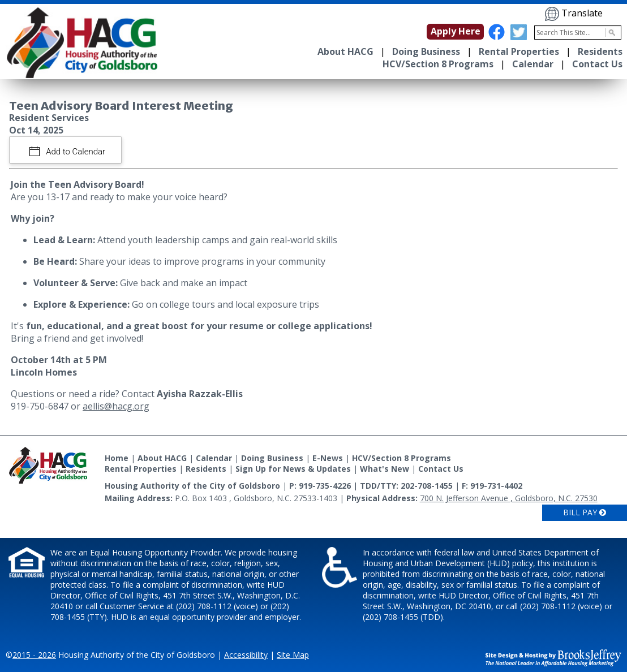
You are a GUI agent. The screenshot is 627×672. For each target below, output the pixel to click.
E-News (328, 458)
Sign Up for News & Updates (293, 469)
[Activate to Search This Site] (610, 33)
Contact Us (597, 64)
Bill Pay (585, 512)
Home (117, 458)
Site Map (293, 655)
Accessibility (246, 655)
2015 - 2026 (34, 655)
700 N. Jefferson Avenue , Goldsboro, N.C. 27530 (509, 498)
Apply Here (456, 31)
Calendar (533, 64)
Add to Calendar (75, 152)
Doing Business (426, 51)
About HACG (345, 51)
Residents (600, 51)
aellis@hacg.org (116, 406)
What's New (385, 469)
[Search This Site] (578, 33)
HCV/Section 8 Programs (438, 64)
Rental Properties (519, 51)
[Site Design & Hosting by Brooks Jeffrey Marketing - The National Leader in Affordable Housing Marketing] (553, 657)
